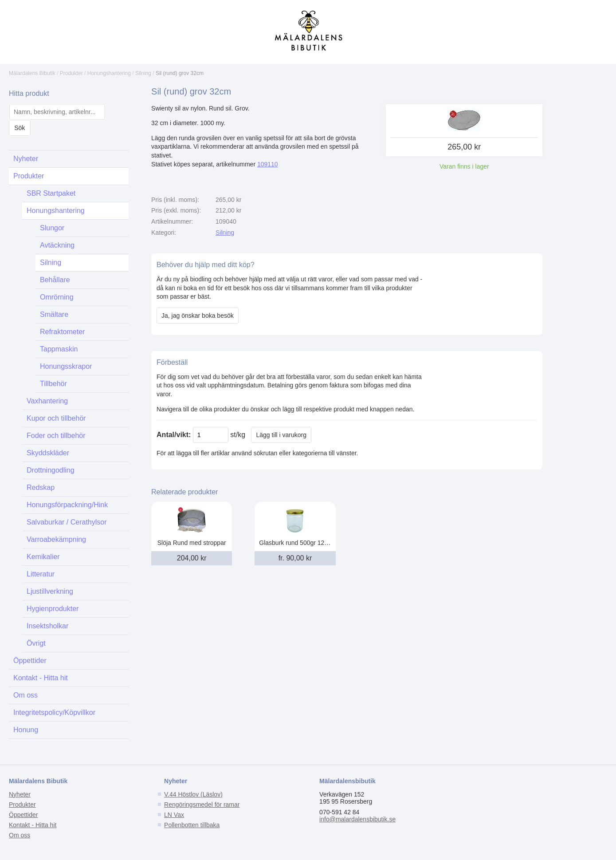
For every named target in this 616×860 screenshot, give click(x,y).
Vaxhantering (47, 401)
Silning (143, 73)
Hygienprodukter (53, 609)
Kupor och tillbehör (56, 418)
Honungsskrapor (66, 366)
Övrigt (36, 643)
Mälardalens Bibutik (32, 73)
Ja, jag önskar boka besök (198, 316)
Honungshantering (109, 73)
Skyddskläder (48, 453)
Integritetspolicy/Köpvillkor (54, 712)
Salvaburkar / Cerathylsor (67, 522)
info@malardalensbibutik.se (357, 819)
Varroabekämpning (56, 539)
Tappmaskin (59, 349)
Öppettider (30, 661)
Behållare (55, 280)
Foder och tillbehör (56, 436)
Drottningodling (51, 470)
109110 (268, 164)
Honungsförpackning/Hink (67, 505)
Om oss (26, 695)
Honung (26, 730)
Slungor (52, 228)
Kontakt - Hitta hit (41, 678)
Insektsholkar (47, 626)
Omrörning (57, 297)
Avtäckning (57, 245)
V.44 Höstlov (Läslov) (193, 794)
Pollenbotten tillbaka (192, 825)
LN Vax (174, 815)
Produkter (71, 73)
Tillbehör (53, 384)
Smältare (54, 314)
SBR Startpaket (51, 193)
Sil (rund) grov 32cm (180, 73)
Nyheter (26, 159)
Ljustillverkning (50, 591)
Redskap (41, 487)
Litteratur (41, 574)
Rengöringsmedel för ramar (202, 805)
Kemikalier (43, 557)
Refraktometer (62, 332)
